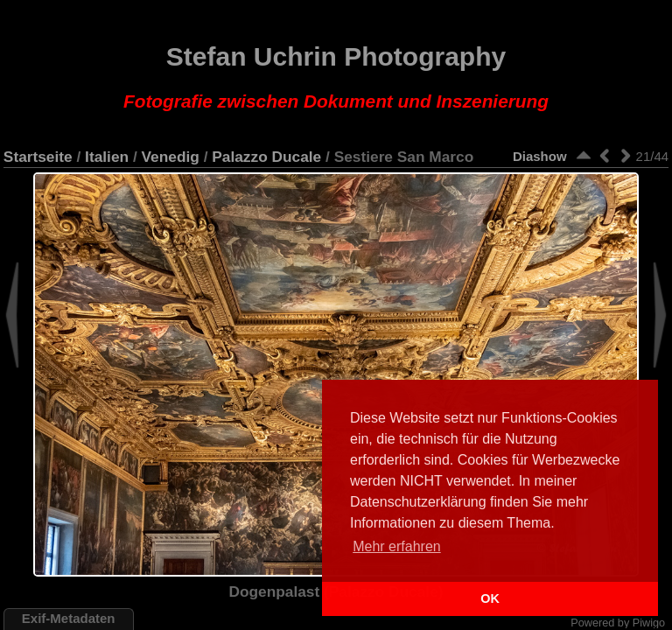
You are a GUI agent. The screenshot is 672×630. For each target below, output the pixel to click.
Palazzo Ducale (266, 157)
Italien (107, 157)
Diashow (540, 156)
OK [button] (490, 598)
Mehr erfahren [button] (397, 546)
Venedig (171, 157)
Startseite (38, 157)
